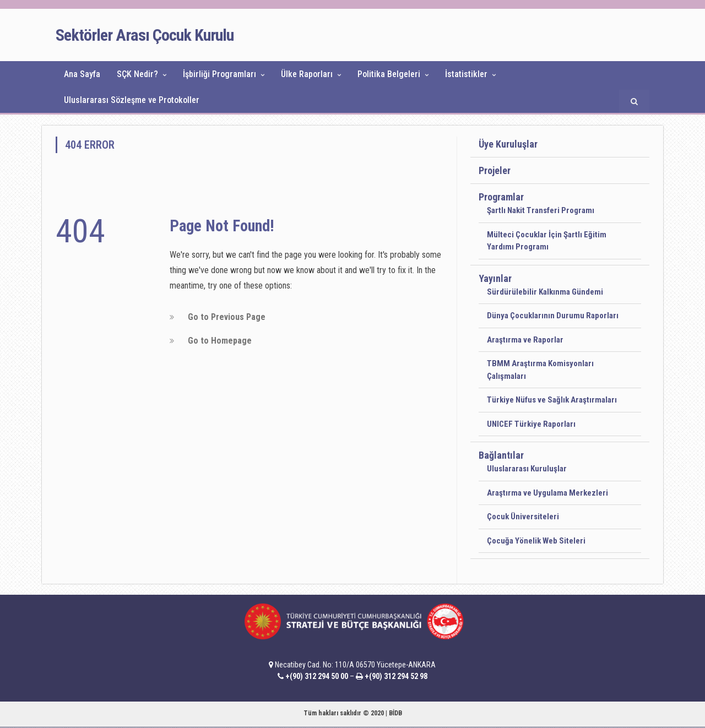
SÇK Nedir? (137, 74)
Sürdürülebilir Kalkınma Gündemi (545, 292)
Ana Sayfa (82, 74)
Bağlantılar (501, 455)
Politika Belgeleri (389, 74)
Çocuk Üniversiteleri (523, 517)
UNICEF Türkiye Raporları (531, 424)
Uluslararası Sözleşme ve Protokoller (132, 100)
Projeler (495, 170)
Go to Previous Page (227, 317)
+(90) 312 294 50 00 (317, 676)
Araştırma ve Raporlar (525, 340)
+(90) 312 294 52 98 (396, 676)
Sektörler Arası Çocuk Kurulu (145, 35)
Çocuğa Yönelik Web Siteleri (536, 541)
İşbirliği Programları (219, 74)
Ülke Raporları (307, 74)
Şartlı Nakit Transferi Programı (541, 210)
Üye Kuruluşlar (508, 144)
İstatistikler (466, 74)
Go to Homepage (220, 341)
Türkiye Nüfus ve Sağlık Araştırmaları (552, 400)
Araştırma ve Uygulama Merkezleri (547, 493)
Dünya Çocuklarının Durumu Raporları (553, 316)
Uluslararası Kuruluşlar (527, 469)
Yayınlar (495, 278)
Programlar (501, 197)
